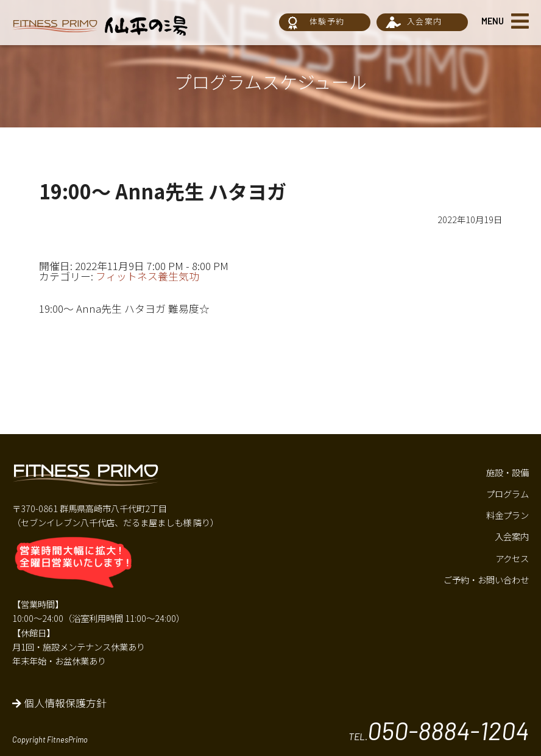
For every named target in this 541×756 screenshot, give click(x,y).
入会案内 (424, 21)
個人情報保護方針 (59, 703)
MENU (493, 21)
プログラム (507, 494)
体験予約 (327, 21)
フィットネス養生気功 (147, 276)
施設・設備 (507, 472)
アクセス (512, 558)
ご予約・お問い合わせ (486, 579)
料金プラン (507, 515)
